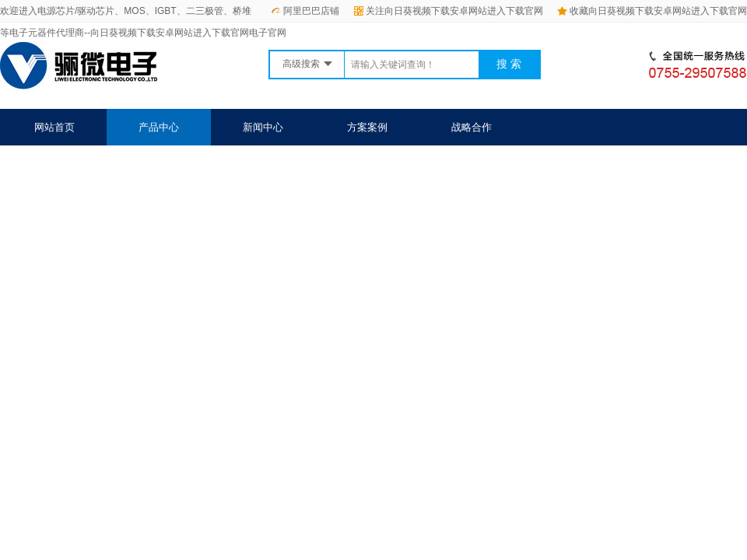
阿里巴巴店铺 (305, 11)
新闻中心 (263, 127)
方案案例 (367, 127)
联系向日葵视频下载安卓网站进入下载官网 (386, 164)
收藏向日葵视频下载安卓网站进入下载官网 (652, 11)
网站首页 (54, 127)
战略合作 (472, 127)
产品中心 (159, 127)
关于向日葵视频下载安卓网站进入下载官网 (130, 164)
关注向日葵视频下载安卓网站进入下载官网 (449, 11)
